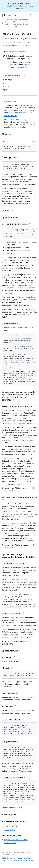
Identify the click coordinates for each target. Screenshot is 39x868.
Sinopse (8, 134)
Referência (9, 22)
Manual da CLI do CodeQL (21, 24)
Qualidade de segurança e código (16, 20)
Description (10, 157)
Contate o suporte (9, 843)
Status (4, 860)
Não (15, 826)
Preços (10, 860)
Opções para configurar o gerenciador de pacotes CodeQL (19, 556)
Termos (19, 858)
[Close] (33, 3)
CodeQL (8, 24)
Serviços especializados (22, 860)
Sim (6, 826)
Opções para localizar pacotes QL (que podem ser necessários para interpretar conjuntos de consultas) (18, 396)
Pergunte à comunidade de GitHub (15, 840)
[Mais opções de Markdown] (23, 75)
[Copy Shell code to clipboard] (34, 142)
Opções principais (12, 218)
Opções (7, 210)
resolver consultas (11, 26)
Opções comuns (11, 651)
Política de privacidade (8, 830)
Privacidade (27, 858)
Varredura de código (21, 22)
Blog (33, 860)
